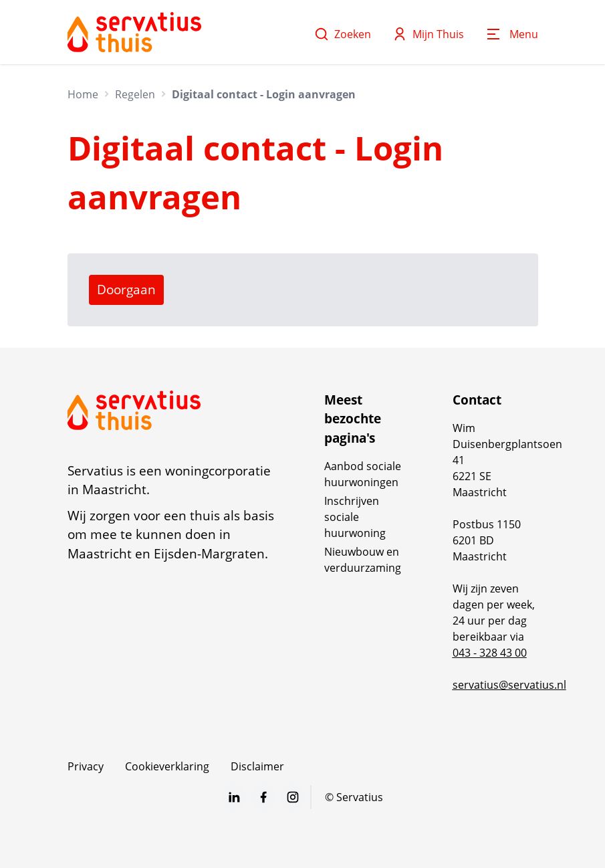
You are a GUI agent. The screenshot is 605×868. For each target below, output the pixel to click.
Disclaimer (257, 766)
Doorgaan (126, 290)
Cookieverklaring (167, 766)
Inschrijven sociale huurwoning (355, 517)
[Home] (134, 32)
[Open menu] (512, 34)
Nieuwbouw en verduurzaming (363, 560)
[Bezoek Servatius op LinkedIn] (234, 797)
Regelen (135, 94)
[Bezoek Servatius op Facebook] (263, 797)
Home (83, 94)
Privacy (86, 766)
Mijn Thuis (428, 34)
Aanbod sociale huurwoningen (363, 474)
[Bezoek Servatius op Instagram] (293, 797)
